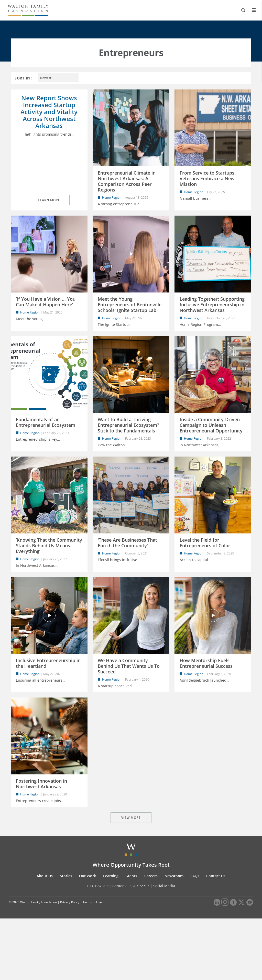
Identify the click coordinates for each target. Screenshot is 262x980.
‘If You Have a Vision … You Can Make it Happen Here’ (46, 312)
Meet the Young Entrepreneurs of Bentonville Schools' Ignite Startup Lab (130, 315)
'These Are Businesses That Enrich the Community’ (127, 573)
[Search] (243, 10)
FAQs (195, 937)
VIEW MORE (131, 879)
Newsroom (174, 937)
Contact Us (216, 937)
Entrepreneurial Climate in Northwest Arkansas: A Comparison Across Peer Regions (127, 181)
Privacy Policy (70, 964)
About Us (45, 937)
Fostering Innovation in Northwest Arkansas (41, 835)
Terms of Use (92, 964)
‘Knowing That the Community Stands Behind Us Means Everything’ (49, 576)
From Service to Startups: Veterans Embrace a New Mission (208, 178)
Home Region (112, 198)
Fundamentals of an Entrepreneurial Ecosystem (46, 443)
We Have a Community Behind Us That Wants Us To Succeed (129, 707)
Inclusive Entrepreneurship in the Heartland (48, 704)
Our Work (88, 937)
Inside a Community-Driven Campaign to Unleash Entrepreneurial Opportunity (211, 446)
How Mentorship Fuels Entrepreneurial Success (206, 704)
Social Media (164, 947)
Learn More (49, 210)
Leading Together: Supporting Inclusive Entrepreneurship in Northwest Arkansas (212, 315)
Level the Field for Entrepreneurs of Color (205, 573)
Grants (131, 937)
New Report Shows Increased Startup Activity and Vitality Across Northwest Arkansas (49, 112)
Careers (151, 937)
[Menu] (254, 10)
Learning (111, 937)
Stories (66, 937)
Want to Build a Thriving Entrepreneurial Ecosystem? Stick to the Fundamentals (128, 446)
